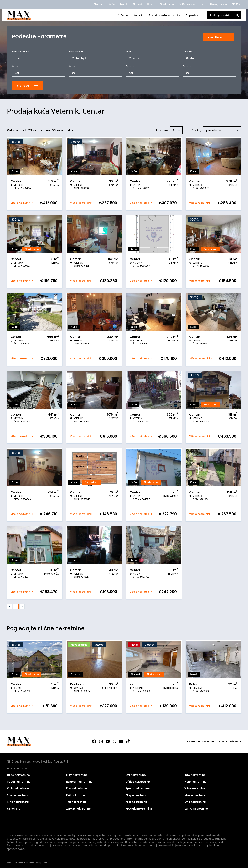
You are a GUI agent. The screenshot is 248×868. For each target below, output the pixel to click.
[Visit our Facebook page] (94, 740)
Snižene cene (187, 4)
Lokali (124, 4)
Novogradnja (219, 4)
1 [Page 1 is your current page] (16, 605)
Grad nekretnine (18, 774)
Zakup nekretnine (78, 807)
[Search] (237, 15)
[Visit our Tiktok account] (128, 740)
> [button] (22, 606)
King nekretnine (18, 801)
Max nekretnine (195, 794)
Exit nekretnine (76, 794)
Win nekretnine (195, 787)
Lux (203, 4)
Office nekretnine (138, 781)
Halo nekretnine (195, 781)
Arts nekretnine (136, 801)
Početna (123, 15)
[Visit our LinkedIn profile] (121, 740)
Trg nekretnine (76, 801)
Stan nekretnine (18, 794)
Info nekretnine (195, 774)
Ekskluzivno (167, 4)
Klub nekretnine (18, 787)
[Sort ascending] (173, 129)
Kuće (112, 4)
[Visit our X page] (114, 740)
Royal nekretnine (19, 781)
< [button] (10, 606)
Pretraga (28, 84)
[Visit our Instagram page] (101, 740)
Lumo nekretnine (196, 807)
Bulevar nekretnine (79, 781)
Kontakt (138, 15)
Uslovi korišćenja (229, 740)
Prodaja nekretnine (139, 807)
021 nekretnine (136, 774)
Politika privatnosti (200, 740)
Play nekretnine (136, 794)
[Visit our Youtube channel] (108, 740)
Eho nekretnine (76, 787)
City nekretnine (77, 774)
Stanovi (98, 4)
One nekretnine (195, 801)
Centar (190, 57)
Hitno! (151, 4)
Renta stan (15, 807)
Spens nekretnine (138, 787)
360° (237, 4)
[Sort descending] (179, 129)
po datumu (214, 129)
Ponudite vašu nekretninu (165, 15)
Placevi (137, 4)
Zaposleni (192, 15)
